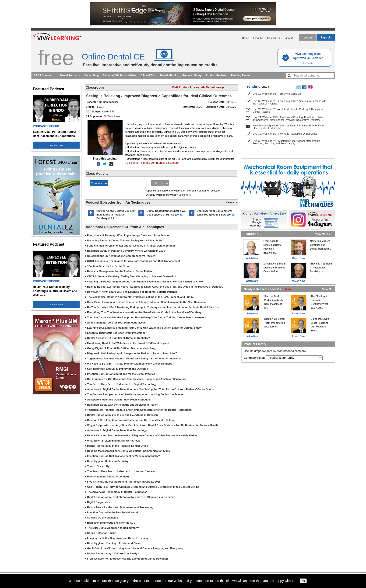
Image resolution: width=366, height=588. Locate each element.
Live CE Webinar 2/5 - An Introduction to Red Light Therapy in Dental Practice (288, 110)
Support (288, 38)
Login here (185, 195)
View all (266, 87)
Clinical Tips (148, 75)
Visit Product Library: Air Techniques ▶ (198, 87)
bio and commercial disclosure (160, 163)
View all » (232, 202)
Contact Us (274, 38)
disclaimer (133, 163)
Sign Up (326, 37)
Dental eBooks (169, 75)
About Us (258, 38)
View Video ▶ (99, 183)
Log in (308, 37)
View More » (323, 234)
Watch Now (56, 145)
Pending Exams (241, 75)
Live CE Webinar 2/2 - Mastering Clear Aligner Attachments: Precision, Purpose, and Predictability (287, 142)
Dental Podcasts (70, 75)
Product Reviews (216, 75)
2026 (199, 107)
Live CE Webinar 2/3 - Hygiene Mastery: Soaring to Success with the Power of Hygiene (290, 102)
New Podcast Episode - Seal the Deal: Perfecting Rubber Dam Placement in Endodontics (288, 127)
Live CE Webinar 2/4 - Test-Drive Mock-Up (277, 94)
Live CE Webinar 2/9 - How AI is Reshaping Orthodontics (285, 134)
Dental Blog (92, 75)
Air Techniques (112, 116)
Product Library (192, 75)
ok (303, 581)
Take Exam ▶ (160, 183)
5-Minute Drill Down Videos (120, 75)
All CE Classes (43, 75)
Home (245, 38)
